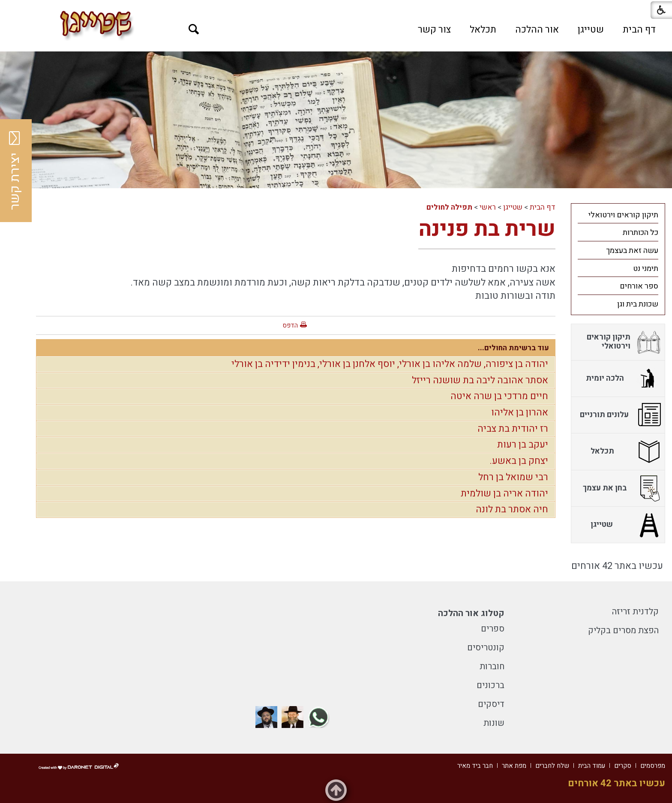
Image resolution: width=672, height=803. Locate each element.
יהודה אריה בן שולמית (504, 493)
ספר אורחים (639, 286)
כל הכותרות (640, 233)
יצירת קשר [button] (15, 171)
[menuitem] (639, 30)
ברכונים (490, 685)
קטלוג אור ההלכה (471, 613)
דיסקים (491, 704)
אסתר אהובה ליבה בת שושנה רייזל (480, 380)
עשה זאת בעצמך (632, 251)
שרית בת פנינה (487, 229)
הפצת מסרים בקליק (623, 630)
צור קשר (434, 30)
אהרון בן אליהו (520, 412)
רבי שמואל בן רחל (513, 477)
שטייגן (591, 30)
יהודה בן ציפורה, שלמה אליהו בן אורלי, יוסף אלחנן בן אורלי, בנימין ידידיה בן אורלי (390, 364)
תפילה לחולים (449, 207)
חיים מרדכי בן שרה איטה (499, 396)
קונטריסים (486, 648)
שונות (494, 723)
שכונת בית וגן (638, 304)
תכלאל (483, 30)
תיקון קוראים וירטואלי (623, 215)
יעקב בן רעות (523, 445)
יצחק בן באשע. (519, 461)
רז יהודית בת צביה (513, 429)
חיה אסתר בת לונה (512, 509)
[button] (194, 29)
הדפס (290, 325)
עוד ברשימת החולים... (513, 348)
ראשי (488, 207)
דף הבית (639, 30)
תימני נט (646, 269)
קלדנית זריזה (635, 612)
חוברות (492, 666)
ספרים (493, 629)
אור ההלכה (537, 30)
